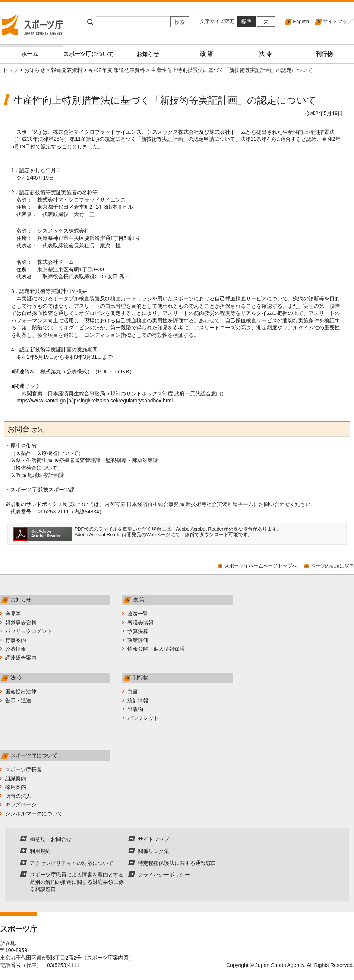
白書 (133, 692)
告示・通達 (18, 701)
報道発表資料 (67, 70)
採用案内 (16, 787)
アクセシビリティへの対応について (72, 863)
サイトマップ (338, 21)
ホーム (40, 51)
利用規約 (40, 851)
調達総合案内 (21, 658)
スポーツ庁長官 (23, 769)
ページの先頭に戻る (332, 566)
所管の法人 (18, 796)
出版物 (135, 709)
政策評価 (138, 640)
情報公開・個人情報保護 (156, 649)
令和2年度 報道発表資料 (117, 70)
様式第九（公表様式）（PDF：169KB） (87, 372)
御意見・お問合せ (51, 839)
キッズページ (21, 804)
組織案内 (16, 778)
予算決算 (138, 631)
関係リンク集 (154, 851)
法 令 (265, 54)
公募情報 (16, 649)
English (301, 21)
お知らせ (148, 54)
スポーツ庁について (88, 54)
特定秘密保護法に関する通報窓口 (177, 863)
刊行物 (324, 54)
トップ (10, 70)
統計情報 (138, 701)
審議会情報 (140, 623)
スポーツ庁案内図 (108, 958)
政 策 (206, 54)
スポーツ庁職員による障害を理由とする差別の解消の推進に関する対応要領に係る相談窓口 (77, 882)
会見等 (13, 614)
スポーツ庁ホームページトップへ (261, 566)
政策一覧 (138, 614)
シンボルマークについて (34, 813)
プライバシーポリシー (164, 875)
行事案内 (16, 640)
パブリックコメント (29, 631)
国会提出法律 (21, 692)
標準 (246, 22)
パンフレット (143, 718)
